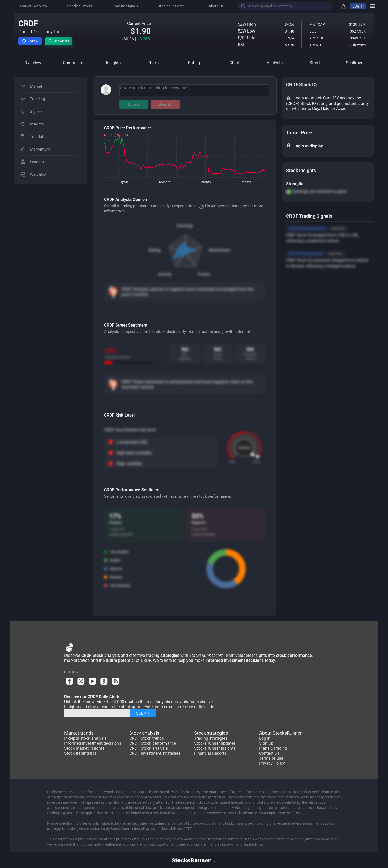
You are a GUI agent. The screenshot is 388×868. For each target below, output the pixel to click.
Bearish (165, 104)
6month (165, 182)
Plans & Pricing (273, 748)
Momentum (220, 250)
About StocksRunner (280, 733)
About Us (216, 6)
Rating (155, 250)
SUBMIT (143, 713)
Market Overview (34, 6)
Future (204, 274)
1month (246, 182)
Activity (165, 274)
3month (205, 182)
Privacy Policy (272, 763)
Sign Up (266, 743)
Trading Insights (171, 6)
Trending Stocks (80, 6)
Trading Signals (125, 6)
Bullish (134, 104)
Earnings (185, 226)
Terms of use (271, 758)
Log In (265, 738)
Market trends (79, 733)
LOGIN (358, 6)
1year (124, 182)
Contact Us (269, 753)
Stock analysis (144, 733)
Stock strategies (211, 733)
